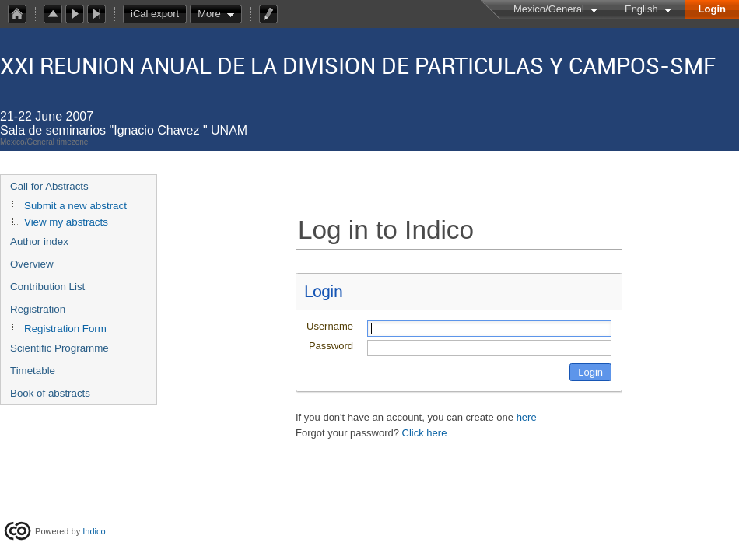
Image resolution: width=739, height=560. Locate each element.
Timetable (33, 371)
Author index (39, 241)
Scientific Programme (60, 348)
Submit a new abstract (75, 206)
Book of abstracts (50, 393)
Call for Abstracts (49, 186)
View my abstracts (66, 222)
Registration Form (65, 329)
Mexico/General (549, 9)
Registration (38, 309)
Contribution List (47, 287)
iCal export (159, 14)
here (527, 417)
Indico (94, 531)
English (641, 9)
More (209, 14)
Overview (32, 264)
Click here (425, 433)
